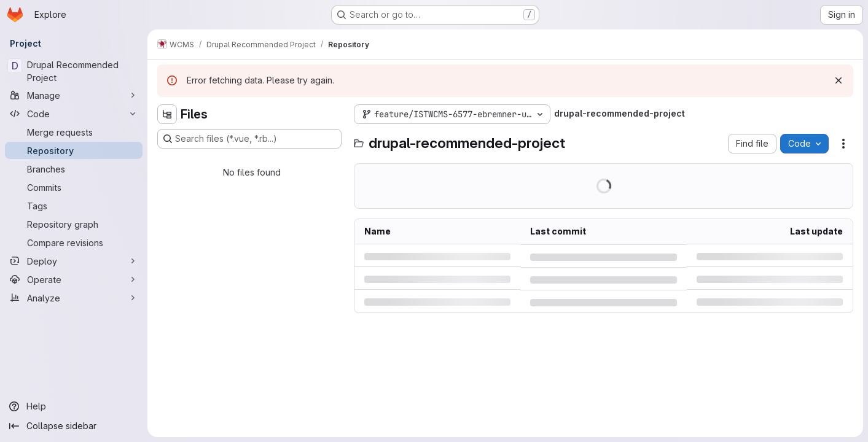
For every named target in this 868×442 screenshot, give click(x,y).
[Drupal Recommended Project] (74, 71)
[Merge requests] (74, 132)
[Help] (74, 406)
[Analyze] (74, 298)
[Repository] (74, 150)
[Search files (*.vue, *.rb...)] (249, 139)
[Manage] (74, 95)
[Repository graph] (74, 224)
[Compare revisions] (74, 242)
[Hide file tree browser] (167, 114)
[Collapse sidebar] (74, 426)
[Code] (74, 114)
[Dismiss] (839, 80)
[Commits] (74, 187)
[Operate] (74, 279)
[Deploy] (74, 261)
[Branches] (74, 169)
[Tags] (74, 206)
